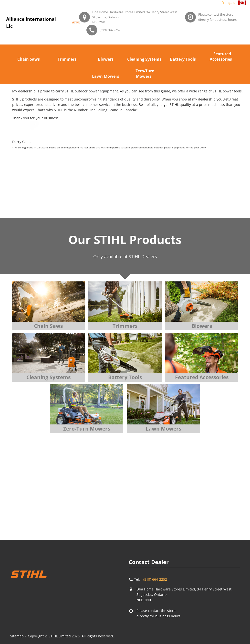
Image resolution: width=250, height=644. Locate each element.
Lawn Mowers (106, 76)
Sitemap (17, 636)
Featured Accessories (221, 56)
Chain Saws (29, 59)
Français (228, 3)
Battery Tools (183, 59)
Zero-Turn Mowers (145, 74)
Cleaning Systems (144, 59)
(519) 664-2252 (110, 30)
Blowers (106, 59)
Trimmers (67, 59)
